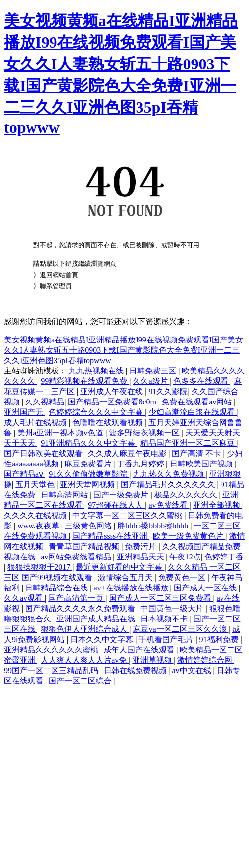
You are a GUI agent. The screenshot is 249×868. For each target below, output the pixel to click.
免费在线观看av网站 (198, 402)
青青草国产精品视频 (85, 546)
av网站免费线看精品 (77, 557)
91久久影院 (168, 391)
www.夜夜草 (39, 526)
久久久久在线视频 (36, 515)
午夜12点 (185, 557)
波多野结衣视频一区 (145, 433)
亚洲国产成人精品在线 (97, 619)
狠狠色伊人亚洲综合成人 (85, 629)
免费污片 (141, 546)
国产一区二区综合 (81, 681)
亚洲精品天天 (141, 557)
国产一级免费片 (122, 495)
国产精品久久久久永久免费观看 (81, 608)
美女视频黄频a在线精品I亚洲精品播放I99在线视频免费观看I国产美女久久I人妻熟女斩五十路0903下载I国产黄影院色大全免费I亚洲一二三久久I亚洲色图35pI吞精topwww (124, 350)
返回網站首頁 (59, 275)
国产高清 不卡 (197, 453)
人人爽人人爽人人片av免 (85, 660)
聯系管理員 (56, 286)
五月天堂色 (36, 484)
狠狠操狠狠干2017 (40, 567)
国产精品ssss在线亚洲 (111, 536)
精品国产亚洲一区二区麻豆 (189, 443)
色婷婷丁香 (224, 557)
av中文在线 (192, 670)
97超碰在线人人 (116, 505)
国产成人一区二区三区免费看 (161, 598)
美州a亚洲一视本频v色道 (61, 433)
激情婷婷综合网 (206, 660)
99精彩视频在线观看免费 (85, 381)
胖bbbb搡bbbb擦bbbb (154, 526)
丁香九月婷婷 (141, 464)
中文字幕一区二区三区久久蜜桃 (128, 515)
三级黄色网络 (89, 526)
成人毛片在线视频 (36, 422)
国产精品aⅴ (25, 474)
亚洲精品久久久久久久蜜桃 (52, 650)
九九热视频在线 (97, 371)
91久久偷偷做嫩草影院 (89, 474)
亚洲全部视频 (218, 505)
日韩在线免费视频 (136, 670)
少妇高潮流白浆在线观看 (193, 412)
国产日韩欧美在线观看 (44, 453)
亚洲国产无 (25, 412)
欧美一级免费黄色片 (189, 536)
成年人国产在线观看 (140, 650)
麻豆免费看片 (89, 464)
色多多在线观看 (202, 381)
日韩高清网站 (65, 495)
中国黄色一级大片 (173, 608)
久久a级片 (151, 381)
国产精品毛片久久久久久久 (169, 484)
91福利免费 (220, 639)
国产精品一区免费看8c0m (113, 402)
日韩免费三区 (154, 371)
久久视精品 (45, 402)
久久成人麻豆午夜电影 (128, 453)
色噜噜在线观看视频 (109, 422)
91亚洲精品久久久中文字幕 (89, 443)
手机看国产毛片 (167, 639)
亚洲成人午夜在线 (112, 391)
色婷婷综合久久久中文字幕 (97, 412)
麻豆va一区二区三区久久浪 (180, 629)
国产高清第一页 (77, 598)
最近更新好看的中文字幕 (120, 567)
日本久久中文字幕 (103, 639)
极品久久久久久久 (187, 495)
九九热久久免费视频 (169, 474)
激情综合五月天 (126, 577)
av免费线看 (169, 505)
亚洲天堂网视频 (88, 484)
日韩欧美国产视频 (202, 464)
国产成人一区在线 (206, 588)
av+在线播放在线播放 (132, 588)
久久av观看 (24, 598)
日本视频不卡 (165, 619)
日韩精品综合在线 (57, 588)
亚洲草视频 (153, 660)
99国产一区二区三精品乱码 (52, 670)
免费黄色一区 (183, 577)
